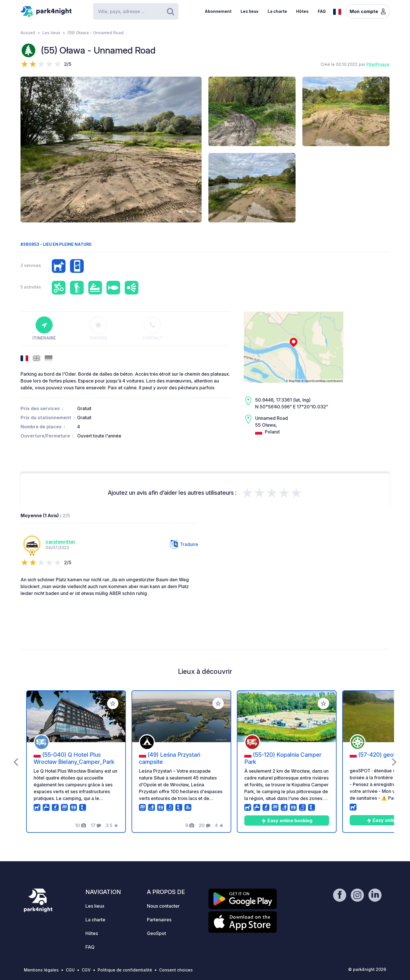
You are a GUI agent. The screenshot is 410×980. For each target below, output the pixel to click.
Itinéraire (44, 328)
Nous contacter (163, 906)
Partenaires (159, 920)
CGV (86, 970)
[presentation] (16, 762)
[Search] (136, 11)
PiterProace (378, 64)
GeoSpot (156, 933)
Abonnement (218, 11)
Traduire (184, 544)
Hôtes (302, 11)
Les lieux (250, 11)
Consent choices (176, 970)
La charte (277, 11)
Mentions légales (41, 970)
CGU (70, 970)
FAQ (322, 11)
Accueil (28, 33)
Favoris (98, 328)
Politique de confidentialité (125, 970)
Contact (152, 328)
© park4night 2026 (367, 969)
